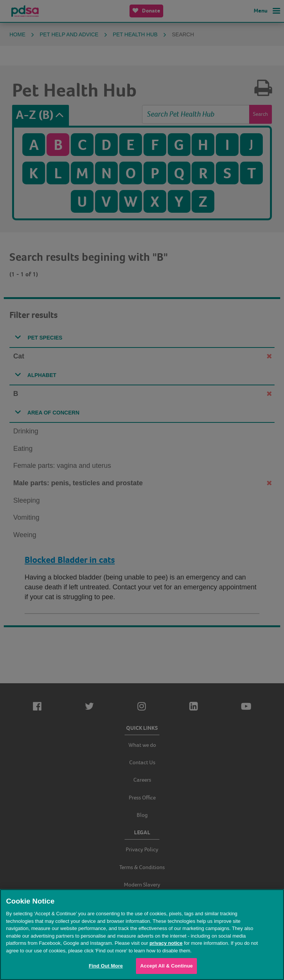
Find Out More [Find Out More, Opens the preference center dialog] (106, 966)
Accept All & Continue (166, 966)
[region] (142, 935)
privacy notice (166, 943)
